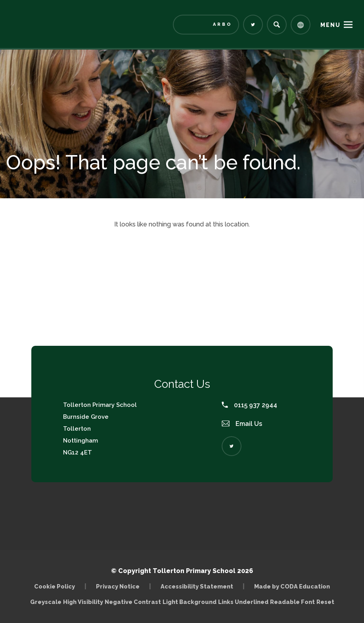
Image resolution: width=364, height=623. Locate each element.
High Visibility (83, 602)
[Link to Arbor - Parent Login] (206, 25)
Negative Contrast (133, 602)
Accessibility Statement (197, 586)
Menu (330, 25)
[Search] (277, 25)
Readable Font (292, 602)
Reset (325, 602)
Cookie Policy (55, 586)
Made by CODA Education (292, 586)
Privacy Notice (118, 586)
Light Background (190, 602)
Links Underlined (243, 602)
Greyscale (46, 602)
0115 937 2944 (249, 405)
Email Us (242, 424)
